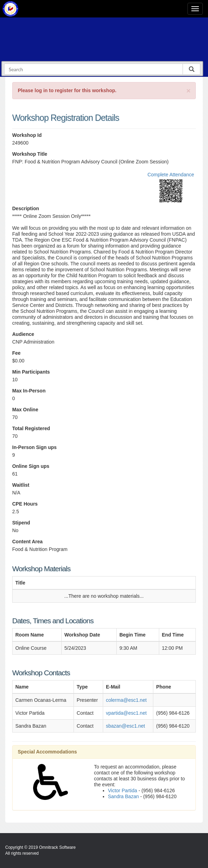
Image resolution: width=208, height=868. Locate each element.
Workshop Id (27, 135)
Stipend (21, 523)
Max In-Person (29, 391)
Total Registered (31, 428)
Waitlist (21, 485)
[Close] (188, 91)
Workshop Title (30, 154)
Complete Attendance (171, 175)
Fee (16, 353)
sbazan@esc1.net (125, 726)
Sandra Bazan (124, 796)
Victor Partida (123, 790)
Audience (23, 334)
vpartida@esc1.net (126, 713)
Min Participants (31, 372)
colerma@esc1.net (126, 700)
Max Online (25, 410)
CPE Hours (25, 504)
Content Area (27, 542)
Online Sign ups (31, 466)
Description (26, 208)
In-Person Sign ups (34, 447)
